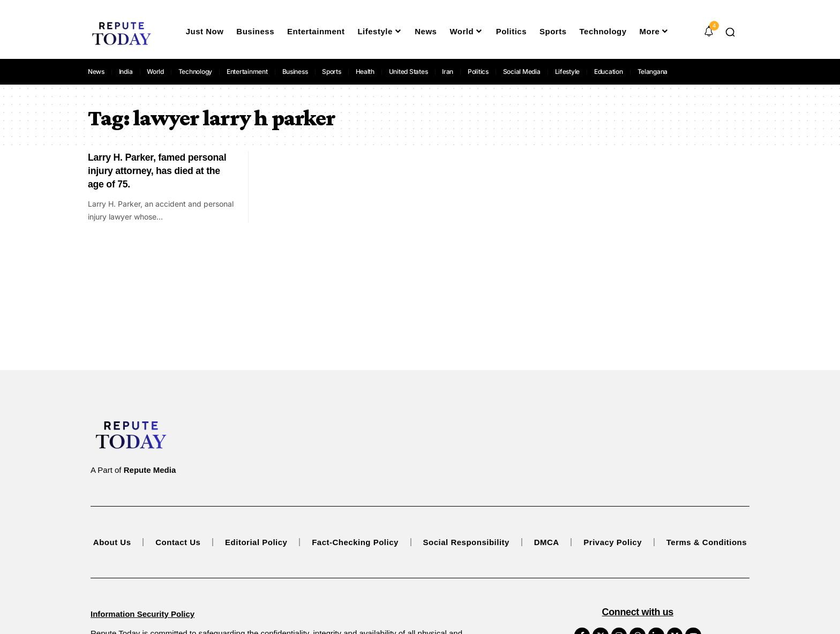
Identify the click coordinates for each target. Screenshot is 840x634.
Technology (196, 71)
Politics (478, 71)
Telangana (653, 71)
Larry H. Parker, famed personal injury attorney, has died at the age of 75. (158, 171)
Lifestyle (568, 71)
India (126, 71)
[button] (730, 32)
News (96, 71)
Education (609, 71)
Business (295, 71)
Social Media (522, 71)
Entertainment (247, 71)
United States (408, 71)
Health (365, 71)
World (155, 71)
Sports (332, 71)
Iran (448, 71)
